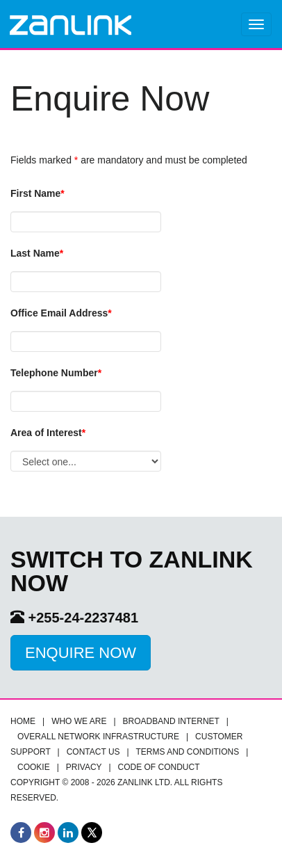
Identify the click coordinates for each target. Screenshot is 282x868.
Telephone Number (56, 373)
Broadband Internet (171, 721)
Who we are (79, 721)
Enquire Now (81, 653)
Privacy (84, 767)
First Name (38, 193)
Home (23, 721)
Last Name (37, 253)
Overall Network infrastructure (98, 737)
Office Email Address (61, 313)
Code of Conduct (159, 767)
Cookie (34, 767)
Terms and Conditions (188, 752)
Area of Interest (48, 433)
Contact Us (93, 752)
